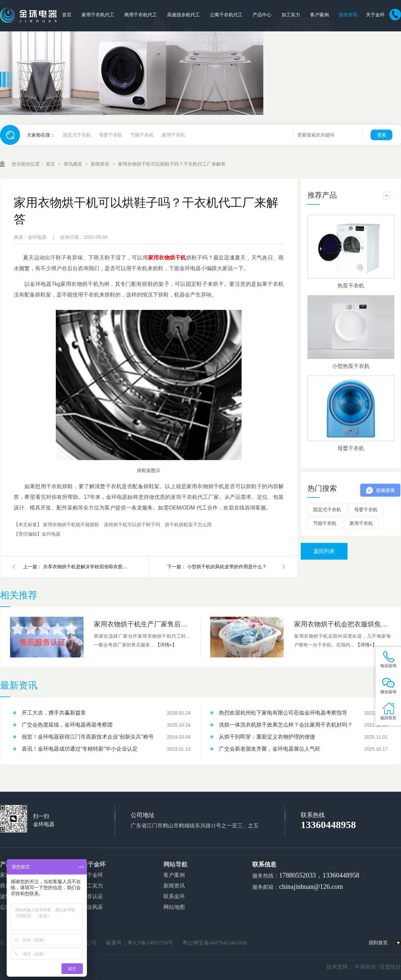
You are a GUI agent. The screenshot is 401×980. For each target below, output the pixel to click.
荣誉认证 (92, 896)
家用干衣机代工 (98, 15)
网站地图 (174, 907)
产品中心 (262, 15)
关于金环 (375, 15)
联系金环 (174, 896)
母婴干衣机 (111, 135)
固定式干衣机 (77, 135)
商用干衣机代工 (141, 15)
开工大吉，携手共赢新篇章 (54, 713)
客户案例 (319, 15)
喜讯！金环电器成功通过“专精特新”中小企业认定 (80, 749)
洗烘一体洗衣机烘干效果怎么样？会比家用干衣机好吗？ (286, 725)
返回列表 (324, 551)
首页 (67, 15)
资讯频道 (74, 164)
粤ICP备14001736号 (150, 943)
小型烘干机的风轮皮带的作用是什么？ (227, 567)
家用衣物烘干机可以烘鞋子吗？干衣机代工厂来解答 (172, 164)
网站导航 (175, 864)
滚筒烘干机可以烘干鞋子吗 (133, 525)
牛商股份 (365, 967)
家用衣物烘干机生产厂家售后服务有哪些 (142, 624)
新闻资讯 (348, 15)
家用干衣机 (173, 135)
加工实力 (291, 15)
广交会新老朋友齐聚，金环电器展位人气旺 (270, 749)
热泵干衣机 (351, 286)
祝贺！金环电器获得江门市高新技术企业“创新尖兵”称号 (88, 737)
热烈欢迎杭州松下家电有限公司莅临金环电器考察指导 (283, 713)
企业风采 (92, 907)
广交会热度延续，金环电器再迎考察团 (67, 725)
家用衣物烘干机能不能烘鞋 (72, 525)
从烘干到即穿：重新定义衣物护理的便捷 (267, 737)
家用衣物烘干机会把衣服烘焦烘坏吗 (343, 624)
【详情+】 (166, 645)
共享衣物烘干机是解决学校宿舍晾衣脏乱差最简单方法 (87, 567)
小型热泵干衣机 (351, 366)
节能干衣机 (142, 135)
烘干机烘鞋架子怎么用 (188, 525)
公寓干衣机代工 (226, 15)
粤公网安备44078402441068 (215, 943)
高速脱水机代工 (183, 15)
